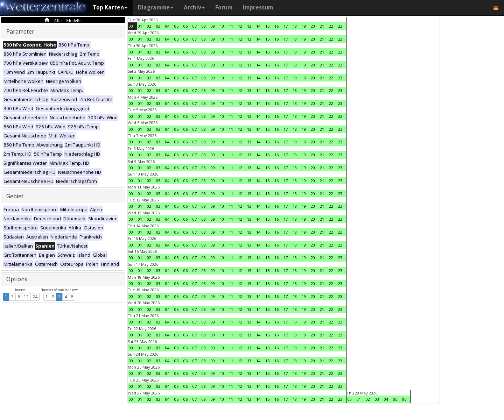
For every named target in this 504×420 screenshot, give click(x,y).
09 (213, 26)
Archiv (194, 8)
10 (222, 26)
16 (276, 26)
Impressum (258, 8)
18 (295, 26)
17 (286, 26)
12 (26, 297)
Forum (224, 8)
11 (231, 26)
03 (158, 26)
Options (17, 279)
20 (313, 26)
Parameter (20, 31)
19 (304, 26)
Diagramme (156, 8)
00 (131, 26)
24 (35, 297)
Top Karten (110, 8)
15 (267, 26)
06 (185, 26)
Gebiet (15, 196)
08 (204, 26)
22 (331, 26)
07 (195, 26)
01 (140, 26)
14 (258, 26)
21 (322, 26)
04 (167, 26)
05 (176, 26)
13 (249, 26)
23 (340, 26)
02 (149, 26)
